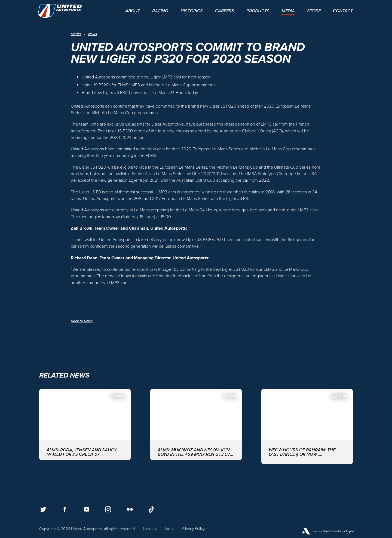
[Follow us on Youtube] (87, 509)
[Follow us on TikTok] (151, 509)
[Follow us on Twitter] (43, 509)
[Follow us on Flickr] (130, 509)
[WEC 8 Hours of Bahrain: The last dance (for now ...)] (307, 426)
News (94, 34)
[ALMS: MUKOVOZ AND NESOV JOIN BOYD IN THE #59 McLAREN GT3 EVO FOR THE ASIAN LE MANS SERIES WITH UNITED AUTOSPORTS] (196, 426)
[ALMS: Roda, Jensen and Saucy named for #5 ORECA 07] (85, 426)
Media (76, 34)
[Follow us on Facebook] (65, 509)
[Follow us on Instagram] (108, 509)
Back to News (83, 321)
